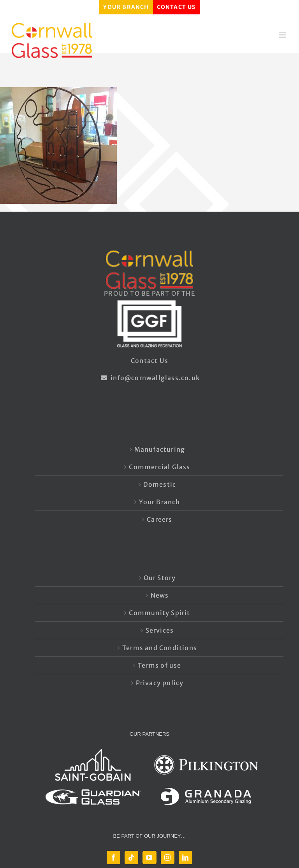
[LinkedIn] (186, 857)
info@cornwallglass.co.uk (149, 378)
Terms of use (159, 665)
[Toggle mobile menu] (283, 35)
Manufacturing (160, 449)
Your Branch (159, 502)
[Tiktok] (131, 857)
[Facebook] (113, 857)
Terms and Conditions (160, 648)
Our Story (160, 578)
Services (160, 630)
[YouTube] (149, 857)
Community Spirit (159, 613)
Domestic (160, 484)
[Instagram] (168, 857)
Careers (159, 519)
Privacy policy (160, 683)
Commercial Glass (159, 467)
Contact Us (149, 361)
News (160, 595)
